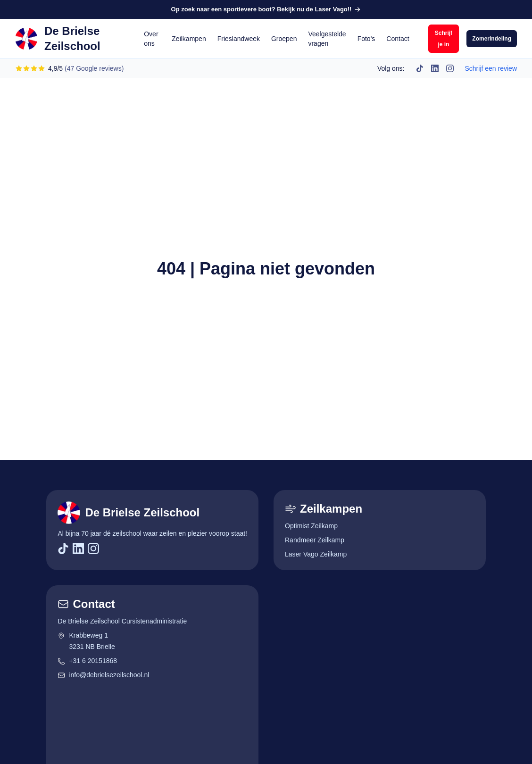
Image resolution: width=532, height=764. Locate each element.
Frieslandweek (239, 39)
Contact (398, 39)
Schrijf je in (444, 39)
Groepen (284, 39)
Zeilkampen (189, 39)
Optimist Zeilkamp (311, 526)
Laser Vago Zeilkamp (316, 554)
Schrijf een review (491, 68)
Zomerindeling (492, 39)
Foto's (366, 39)
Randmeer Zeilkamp (315, 540)
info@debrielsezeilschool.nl (103, 675)
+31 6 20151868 (87, 661)
